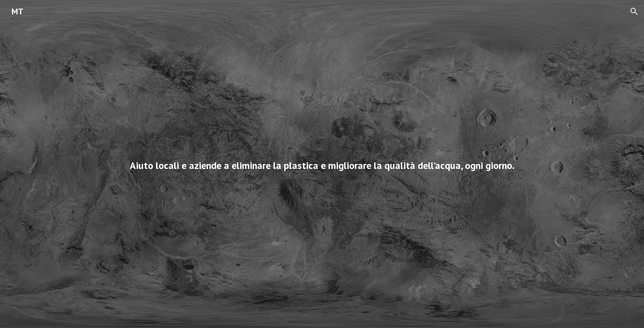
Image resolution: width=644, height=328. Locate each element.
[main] (322, 164)
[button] (634, 12)
